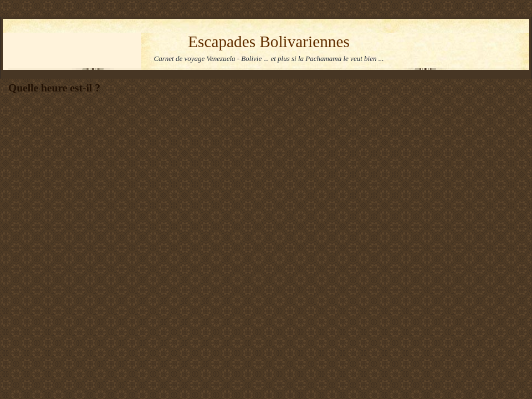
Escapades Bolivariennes (269, 42)
